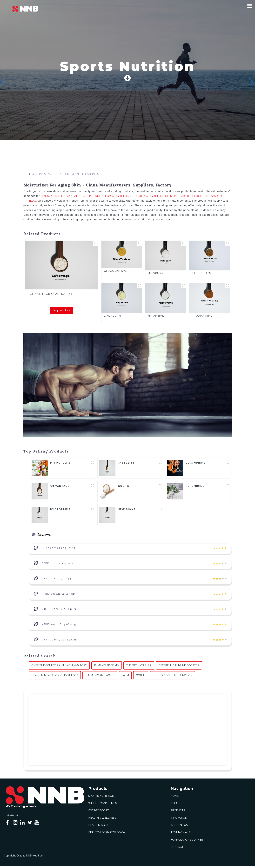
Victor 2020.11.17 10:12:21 (59, 611)
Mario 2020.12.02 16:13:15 (59, 596)
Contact (177, 849)
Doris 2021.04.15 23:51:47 (58, 565)
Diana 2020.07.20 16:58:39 (59, 642)
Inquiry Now (62, 310)
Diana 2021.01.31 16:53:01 (58, 581)
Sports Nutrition (101, 798)
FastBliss (126, 463)
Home (175, 798)
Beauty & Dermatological (107, 835)
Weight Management (104, 805)
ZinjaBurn (112, 316)
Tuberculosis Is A (139, 667)
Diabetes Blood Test (194, 196)
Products (178, 813)
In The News (179, 827)
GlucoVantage (116, 271)
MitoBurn (156, 273)
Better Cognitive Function (173, 677)
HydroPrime (60, 510)
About (175, 805)
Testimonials (180, 835)
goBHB (124, 487)
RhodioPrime (202, 316)
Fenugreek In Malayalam (60, 196)
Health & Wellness (102, 820)
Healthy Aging (99, 827)
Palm (125, 677)
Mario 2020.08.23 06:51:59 (59, 626)
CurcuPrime (196, 463)
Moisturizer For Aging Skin (83, 174)
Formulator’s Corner (187, 842)
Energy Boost (99, 813)
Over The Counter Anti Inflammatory (59, 667)
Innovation (179, 820)
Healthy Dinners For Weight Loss (105, 196)
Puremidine (195, 487)
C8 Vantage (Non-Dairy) (51, 294)
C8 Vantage (60, 487)
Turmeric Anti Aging (100, 677)
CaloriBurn (201, 273)
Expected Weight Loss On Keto (154, 196)
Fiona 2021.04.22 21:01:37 (58, 550)
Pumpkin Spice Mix (107, 667)
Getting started (44, 174)
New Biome (127, 510)
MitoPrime (156, 316)
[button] (250, 6)
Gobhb (141, 677)
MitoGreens (60, 463)
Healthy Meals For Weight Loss (55, 677)
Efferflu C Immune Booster (179, 667)
